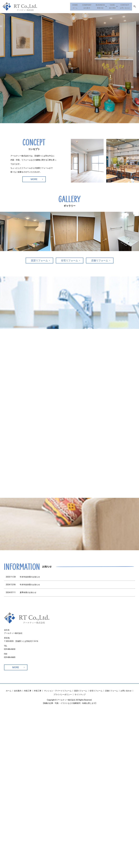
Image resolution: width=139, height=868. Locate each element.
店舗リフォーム (100, 260)
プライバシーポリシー (63, 695)
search (135, 7)
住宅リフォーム (70, 260)
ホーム (70, 6)
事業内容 (98, 6)
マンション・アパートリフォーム (58, 691)
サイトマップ (80, 695)
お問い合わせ (124, 6)
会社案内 (83, 6)
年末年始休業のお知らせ (30, 577)
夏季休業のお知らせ (28, 592)
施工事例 (111, 6)
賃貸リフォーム (39, 260)
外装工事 (38, 691)
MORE (34, 179)
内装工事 (28, 691)
